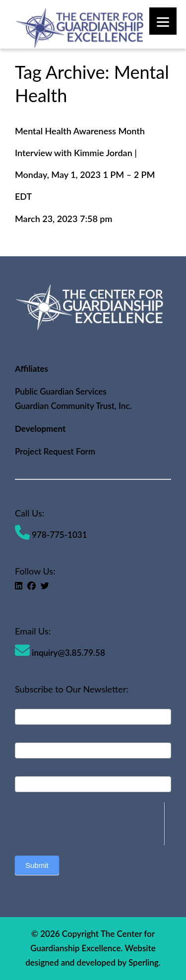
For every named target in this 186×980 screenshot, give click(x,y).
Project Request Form (55, 451)
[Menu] (163, 21)
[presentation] (90, 821)
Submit (37, 865)
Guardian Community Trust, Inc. (73, 406)
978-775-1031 (51, 535)
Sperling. (145, 962)
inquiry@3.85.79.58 (60, 653)
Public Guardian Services (61, 391)
